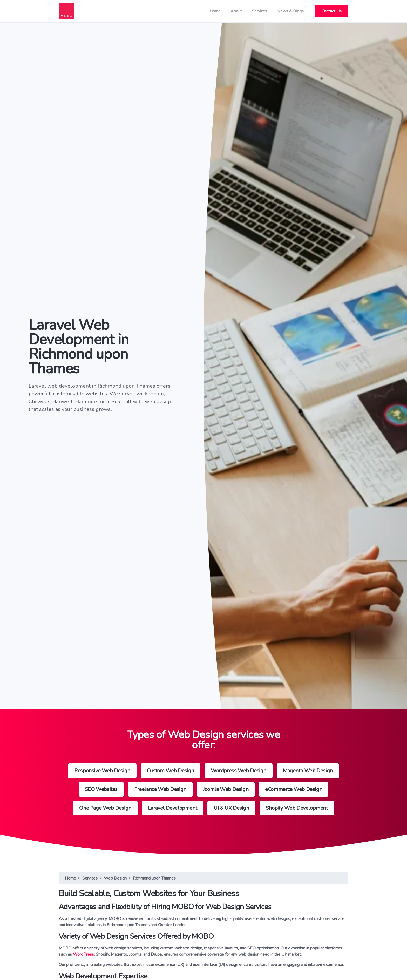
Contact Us (332, 11)
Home (215, 11)
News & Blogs (290, 11)
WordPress (83, 954)
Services (259, 11)
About (236, 11)
